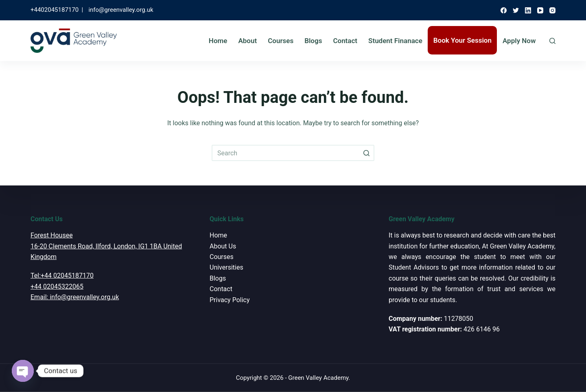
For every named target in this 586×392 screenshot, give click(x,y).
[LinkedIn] (528, 10)
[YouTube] (540, 10)
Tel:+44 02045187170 (62, 275)
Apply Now (519, 41)
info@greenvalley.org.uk (121, 10)
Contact (345, 41)
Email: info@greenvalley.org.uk (75, 297)
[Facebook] (504, 10)
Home (218, 41)
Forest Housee (52, 235)
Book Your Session (462, 40)
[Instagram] (552, 10)
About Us (223, 246)
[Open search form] (552, 41)
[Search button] (366, 153)
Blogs (313, 41)
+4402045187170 (55, 10)
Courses (281, 41)
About (247, 41)
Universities (226, 267)
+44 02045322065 (57, 286)
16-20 (39, 246)
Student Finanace (395, 41)
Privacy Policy (230, 299)
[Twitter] (516, 10)
